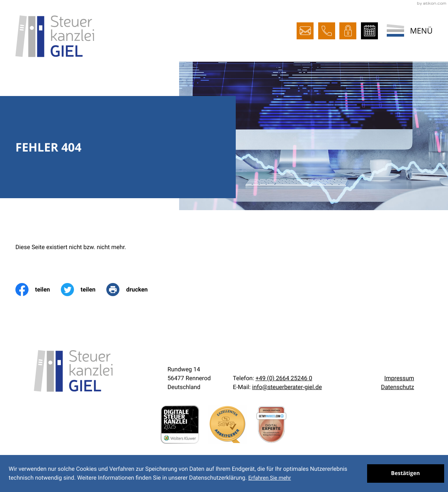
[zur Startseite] (55, 36)
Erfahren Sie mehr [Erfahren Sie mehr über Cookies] (269, 478)
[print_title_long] (133, 290)
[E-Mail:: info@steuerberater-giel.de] (305, 31)
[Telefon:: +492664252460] (284, 378)
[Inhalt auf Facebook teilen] (38, 290)
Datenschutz (398, 387)
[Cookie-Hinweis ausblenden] (406, 473)
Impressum (399, 378)
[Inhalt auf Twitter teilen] (84, 290)
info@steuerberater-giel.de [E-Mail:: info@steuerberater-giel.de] (287, 387)
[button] (327, 31)
